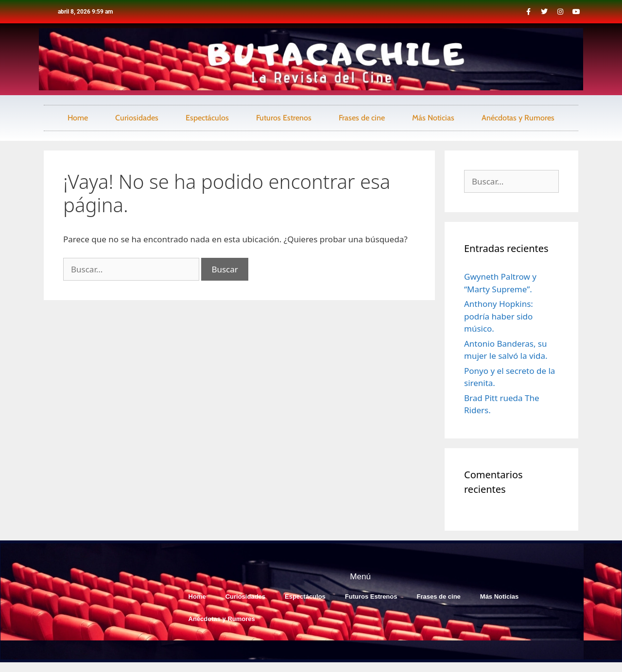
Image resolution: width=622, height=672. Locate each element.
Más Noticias (433, 118)
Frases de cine (362, 118)
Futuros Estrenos (284, 118)
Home (78, 118)
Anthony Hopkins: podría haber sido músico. (499, 316)
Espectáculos (207, 118)
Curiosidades (137, 118)
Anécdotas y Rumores (518, 118)
